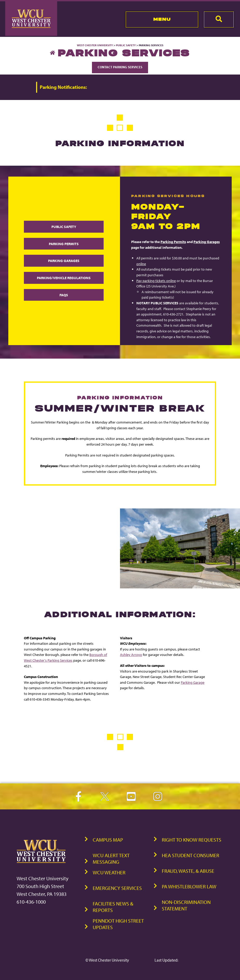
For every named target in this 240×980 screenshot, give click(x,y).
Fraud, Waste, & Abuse (188, 871)
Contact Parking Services (120, 67)
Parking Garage (193, 682)
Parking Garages (64, 261)
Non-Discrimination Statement (186, 905)
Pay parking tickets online (156, 281)
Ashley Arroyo (131, 655)
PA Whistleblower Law (189, 886)
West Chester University (95, 45)
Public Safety (126, 45)
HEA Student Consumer (191, 855)
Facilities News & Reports (113, 907)
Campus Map (108, 839)
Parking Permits (64, 244)
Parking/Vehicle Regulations (64, 278)
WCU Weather (109, 872)
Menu (162, 19)
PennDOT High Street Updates (118, 924)
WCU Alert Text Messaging (111, 858)
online (141, 264)
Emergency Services (117, 888)
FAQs (64, 295)
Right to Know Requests (192, 839)
